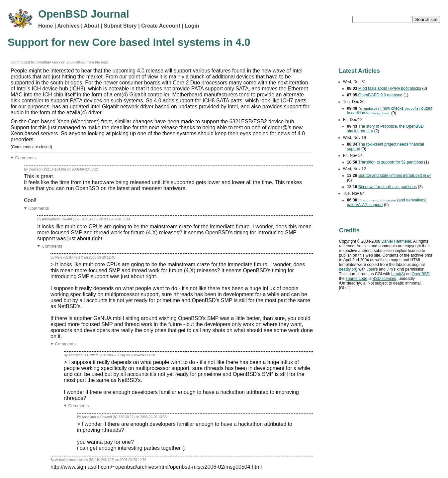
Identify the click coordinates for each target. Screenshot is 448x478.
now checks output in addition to (390, 111)
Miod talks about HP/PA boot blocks (390, 88)
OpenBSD (421, 274)
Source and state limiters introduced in (395, 176)
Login (192, 26)
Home (45, 26)
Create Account (161, 26)
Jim (390, 269)
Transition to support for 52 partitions (391, 162)
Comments (26, 158)
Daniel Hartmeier (396, 241)
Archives (68, 26)
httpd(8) (398, 274)
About (92, 26)
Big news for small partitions (388, 187)
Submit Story (120, 26)
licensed (384, 279)
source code (357, 279)
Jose (371, 269)
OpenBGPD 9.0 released (380, 95)
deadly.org (348, 269)
